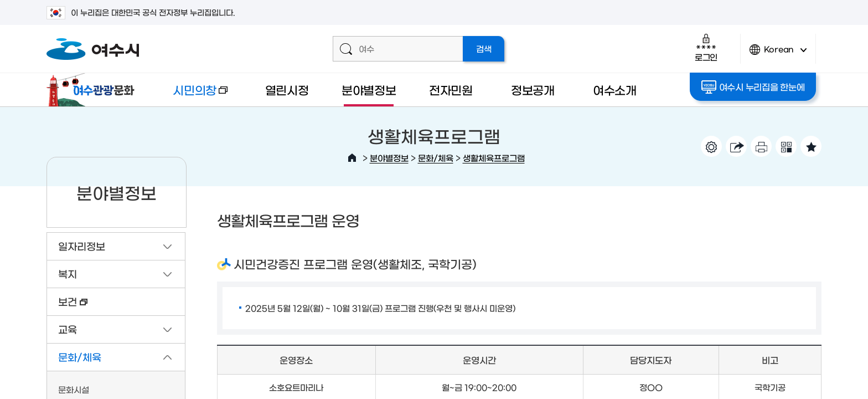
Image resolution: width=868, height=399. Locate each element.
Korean (778, 54)
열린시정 (287, 89)
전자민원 (451, 89)
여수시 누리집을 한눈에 (753, 87)
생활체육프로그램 (494, 158)
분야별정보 (369, 89)
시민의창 (191, 95)
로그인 (706, 47)
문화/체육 (436, 158)
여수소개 (615, 89)
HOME (352, 158)
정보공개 (533, 89)
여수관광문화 (94, 90)
